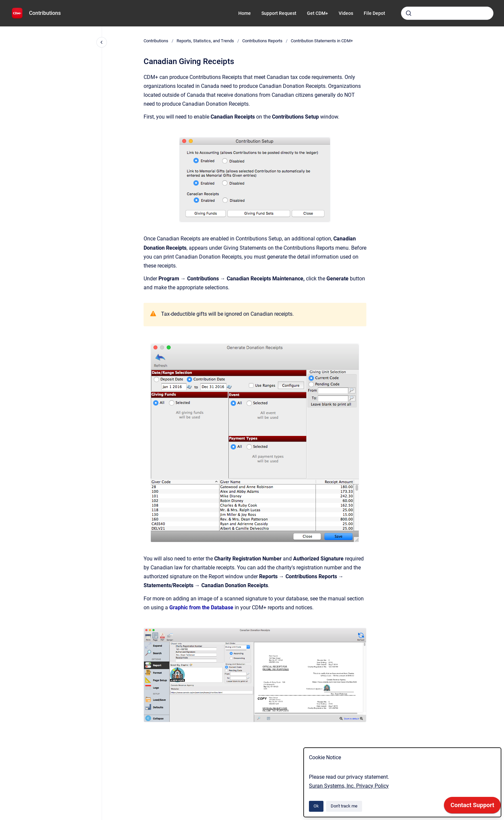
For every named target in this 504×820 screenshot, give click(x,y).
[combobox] (447, 13)
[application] (472, 807)
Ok (316, 806)
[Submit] (409, 13)
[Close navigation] (102, 42)
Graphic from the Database (201, 607)
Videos (346, 13)
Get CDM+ (318, 13)
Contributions (45, 13)
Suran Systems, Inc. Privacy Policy (349, 786)
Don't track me (344, 806)
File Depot (374, 13)
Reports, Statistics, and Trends (205, 41)
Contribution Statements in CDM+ (322, 41)
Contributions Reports (262, 41)
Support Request (279, 13)
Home (245, 13)
